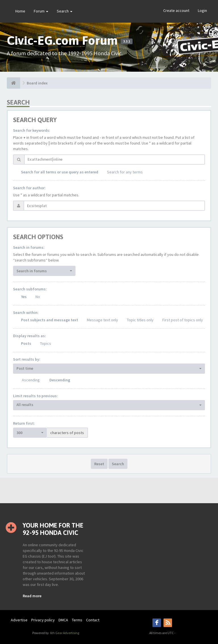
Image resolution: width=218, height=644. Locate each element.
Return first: (24, 423)
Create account (176, 10)
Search (65, 11)
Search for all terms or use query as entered (60, 172)
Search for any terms (125, 172)
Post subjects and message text (50, 320)
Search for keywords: (32, 130)
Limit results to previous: (35, 396)
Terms (77, 620)
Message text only (102, 320)
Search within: (26, 313)
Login (202, 10)
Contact (93, 620)
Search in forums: (29, 247)
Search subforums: (30, 289)
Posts (26, 343)
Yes (24, 297)
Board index (37, 83)
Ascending (31, 380)
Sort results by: (27, 359)
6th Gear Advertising (64, 633)
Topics (46, 343)
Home (20, 11)
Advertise (19, 620)
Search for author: (29, 188)
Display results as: (30, 336)
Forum (41, 11)
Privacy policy (43, 620)
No (38, 297)
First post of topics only (183, 320)
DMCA (63, 620)
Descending (60, 380)
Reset (99, 464)
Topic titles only (140, 320)
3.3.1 (127, 41)
